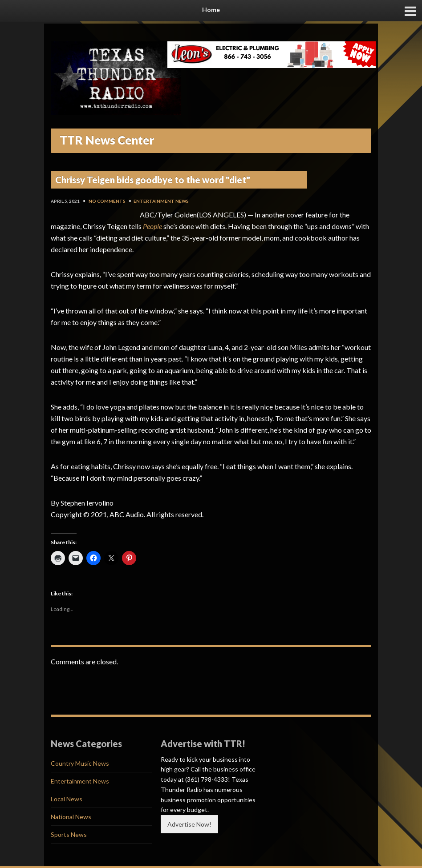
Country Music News (80, 763)
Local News (67, 799)
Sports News (69, 834)
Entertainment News (161, 201)
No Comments (107, 201)
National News (71, 817)
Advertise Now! (189, 824)
